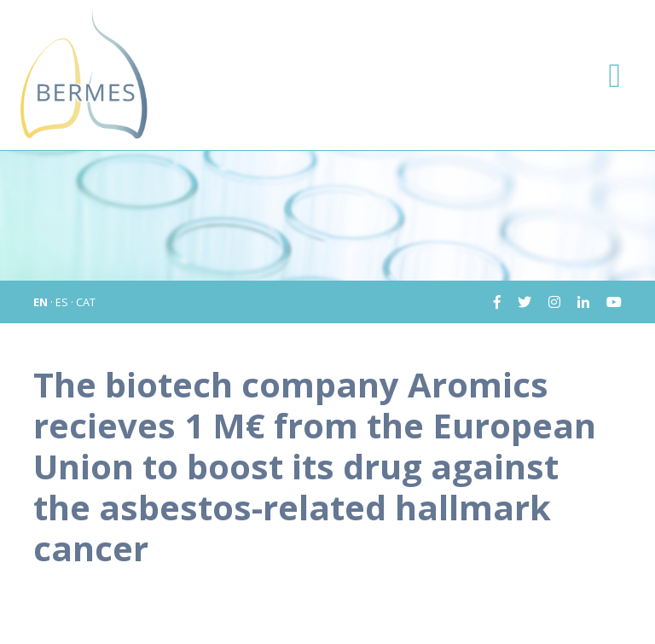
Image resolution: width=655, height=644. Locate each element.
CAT (86, 302)
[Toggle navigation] (614, 75)
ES (62, 302)
